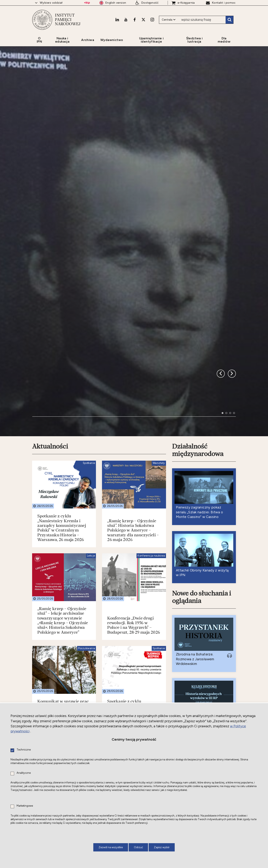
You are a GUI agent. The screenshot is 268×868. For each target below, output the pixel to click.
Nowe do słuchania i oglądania (202, 465)
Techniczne (24, 750)
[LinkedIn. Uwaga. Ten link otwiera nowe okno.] (117, 20)
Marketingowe (25, 806)
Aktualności (50, 314)
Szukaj (229, 20)
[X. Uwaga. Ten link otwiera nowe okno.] (143, 20)
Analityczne (24, 773)
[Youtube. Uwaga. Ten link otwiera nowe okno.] (126, 20)
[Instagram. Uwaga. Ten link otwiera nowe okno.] (152, 20)
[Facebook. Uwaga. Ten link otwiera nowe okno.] (135, 20)
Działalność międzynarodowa (198, 318)
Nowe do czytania (198, 680)
